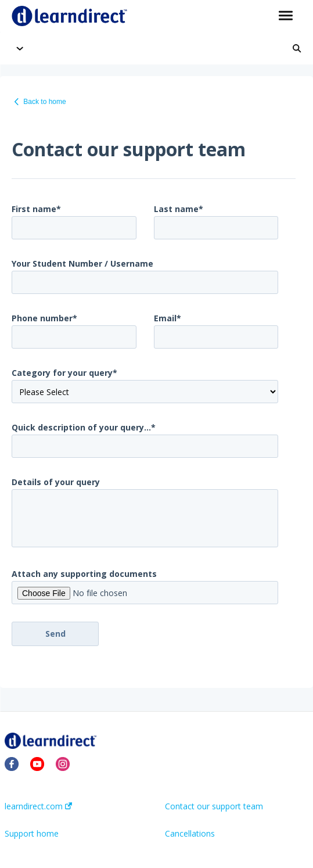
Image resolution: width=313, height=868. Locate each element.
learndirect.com (38, 806)
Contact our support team (214, 806)
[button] (285, 16)
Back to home (44, 102)
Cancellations (190, 834)
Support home (32, 834)
